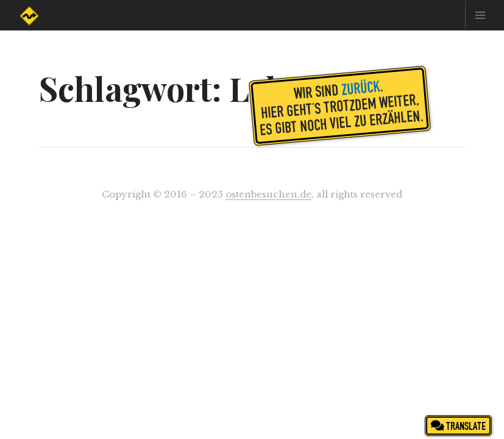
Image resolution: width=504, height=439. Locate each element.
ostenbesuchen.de (268, 194)
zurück (360, 87)
